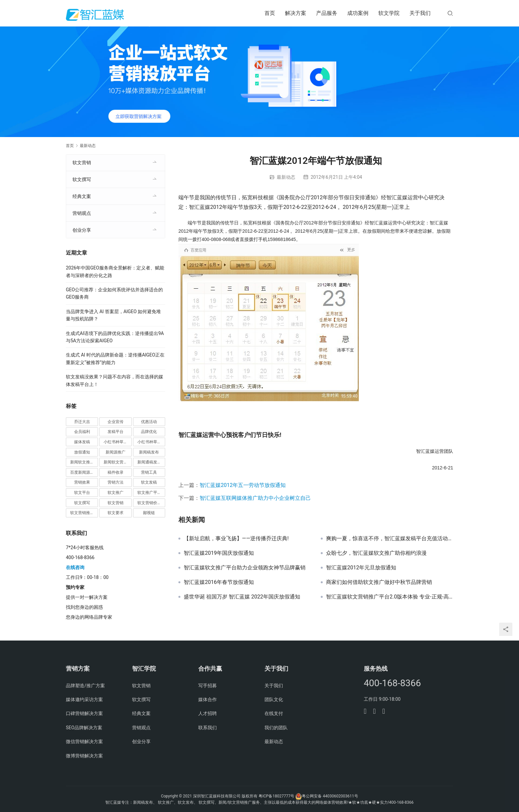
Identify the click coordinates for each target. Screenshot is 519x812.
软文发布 (186, 802)
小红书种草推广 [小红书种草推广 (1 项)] (118, 442)
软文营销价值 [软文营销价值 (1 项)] (149, 503)
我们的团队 (276, 728)
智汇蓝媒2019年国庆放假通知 (219, 553)
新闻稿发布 (143, 802)
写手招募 (208, 686)
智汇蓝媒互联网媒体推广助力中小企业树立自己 (255, 498)
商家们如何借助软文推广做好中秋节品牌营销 (379, 582)
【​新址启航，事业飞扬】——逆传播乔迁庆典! (236, 539)
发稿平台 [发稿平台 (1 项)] (116, 432)
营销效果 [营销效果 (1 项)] (82, 482)
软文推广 (166, 802)
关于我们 (420, 13)
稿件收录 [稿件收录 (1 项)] (116, 472)
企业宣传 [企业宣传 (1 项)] (116, 422)
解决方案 (296, 13)
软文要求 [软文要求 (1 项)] (116, 513)
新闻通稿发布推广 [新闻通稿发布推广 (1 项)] (151, 462)
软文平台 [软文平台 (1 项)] (82, 493)
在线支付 (274, 713)
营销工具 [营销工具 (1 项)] (149, 472)
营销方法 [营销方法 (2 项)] (116, 482)
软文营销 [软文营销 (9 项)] (116, 503)
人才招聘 (208, 713)
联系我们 (208, 728)
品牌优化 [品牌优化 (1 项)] (149, 432)
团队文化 (274, 699)
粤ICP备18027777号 (277, 796)
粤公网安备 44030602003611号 (330, 796)
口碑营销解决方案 (84, 713)
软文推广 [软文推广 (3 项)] (116, 493)
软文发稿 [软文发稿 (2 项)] (149, 482)
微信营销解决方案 (84, 741)
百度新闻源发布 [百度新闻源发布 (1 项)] (84, 472)
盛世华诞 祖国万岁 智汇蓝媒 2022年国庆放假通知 (242, 597)
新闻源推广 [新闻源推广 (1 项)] (116, 452)
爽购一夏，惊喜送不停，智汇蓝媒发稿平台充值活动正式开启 (390, 539)
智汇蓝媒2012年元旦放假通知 (361, 568)
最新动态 (286, 177)
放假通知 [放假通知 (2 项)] (82, 452)
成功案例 (358, 13)
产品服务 (327, 13)
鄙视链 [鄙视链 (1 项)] (149, 513)
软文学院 (389, 13)
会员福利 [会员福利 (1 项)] (82, 432)
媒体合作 (208, 699)
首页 (270, 13)
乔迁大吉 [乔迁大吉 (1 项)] (82, 422)
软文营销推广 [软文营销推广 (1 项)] (82, 513)
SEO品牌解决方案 (84, 728)
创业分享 (82, 230)
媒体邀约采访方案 (84, 699)
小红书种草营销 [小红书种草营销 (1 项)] (151, 442)
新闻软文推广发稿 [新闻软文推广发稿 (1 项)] (84, 462)
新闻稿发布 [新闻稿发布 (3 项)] (149, 452)
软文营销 (82, 163)
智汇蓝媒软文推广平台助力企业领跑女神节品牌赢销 (245, 568)
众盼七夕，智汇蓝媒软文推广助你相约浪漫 (376, 553)
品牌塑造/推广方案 (85, 686)
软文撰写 (82, 179)
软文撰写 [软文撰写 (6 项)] (82, 503)
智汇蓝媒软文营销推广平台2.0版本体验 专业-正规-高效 (390, 597)
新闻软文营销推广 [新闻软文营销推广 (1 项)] (118, 462)
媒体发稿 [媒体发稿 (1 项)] (82, 442)
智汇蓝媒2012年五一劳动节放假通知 (243, 485)
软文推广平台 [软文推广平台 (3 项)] (149, 493)
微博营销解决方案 (84, 756)
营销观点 (82, 213)
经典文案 (82, 196)
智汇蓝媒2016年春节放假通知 (219, 582)
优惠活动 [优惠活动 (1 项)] (149, 422)
